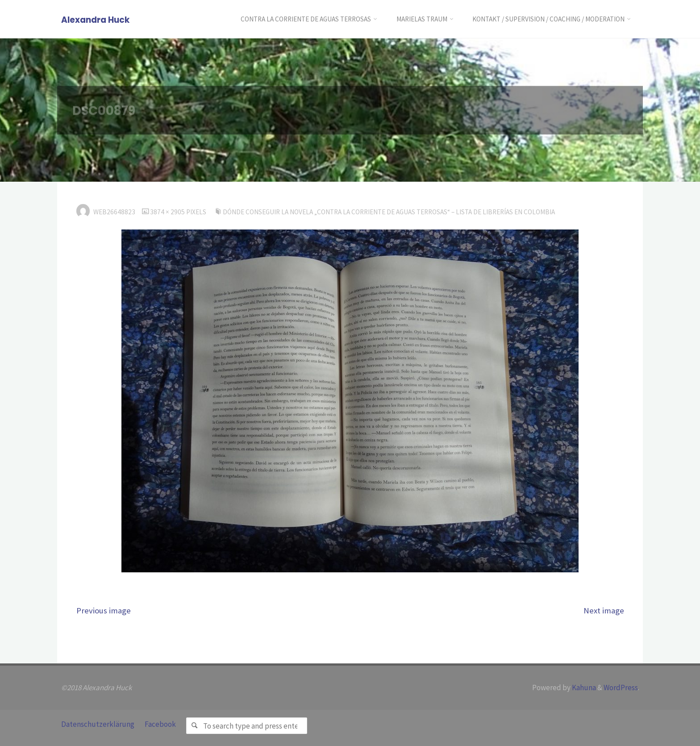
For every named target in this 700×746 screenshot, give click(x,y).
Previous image (104, 611)
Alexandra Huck (95, 20)
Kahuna (583, 688)
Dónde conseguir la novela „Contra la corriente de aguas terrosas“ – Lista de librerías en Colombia (389, 212)
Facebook (160, 724)
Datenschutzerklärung (98, 724)
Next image (604, 611)
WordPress (621, 688)
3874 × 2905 (168, 212)
